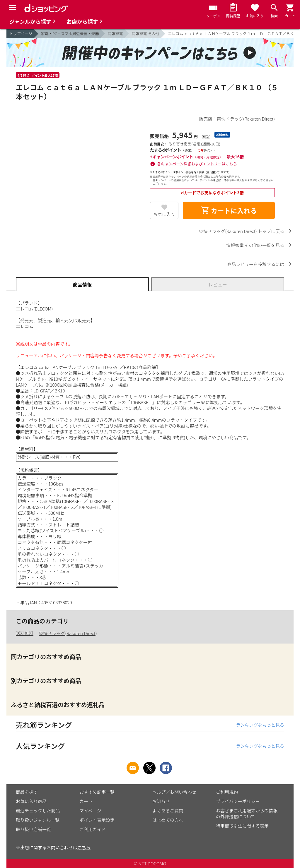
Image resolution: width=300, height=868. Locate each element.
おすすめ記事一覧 (97, 792)
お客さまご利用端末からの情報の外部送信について (247, 813)
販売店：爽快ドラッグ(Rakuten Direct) (237, 119)
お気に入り (164, 214)
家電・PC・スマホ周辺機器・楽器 (70, 34)
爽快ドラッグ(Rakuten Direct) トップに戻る (241, 231)
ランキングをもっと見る (260, 725)
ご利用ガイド (93, 829)
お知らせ (161, 801)
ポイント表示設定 (97, 820)
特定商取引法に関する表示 (242, 826)
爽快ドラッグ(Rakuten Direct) (68, 633)
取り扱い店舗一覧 (33, 829)
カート (86, 801)
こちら (84, 847)
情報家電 (115, 34)
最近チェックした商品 (38, 810)
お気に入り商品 (31, 801)
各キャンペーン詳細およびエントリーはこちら (197, 164)
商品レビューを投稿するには (256, 264)
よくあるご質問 (168, 810)
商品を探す (27, 792)
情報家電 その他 (145, 34)
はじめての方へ (168, 820)
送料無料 (25, 633)
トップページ (21, 34)
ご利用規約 (227, 792)
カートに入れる (229, 210)
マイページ (90, 810)
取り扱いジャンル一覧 (38, 820)
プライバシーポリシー (238, 801)
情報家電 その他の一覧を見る (255, 245)
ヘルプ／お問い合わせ (174, 792)
